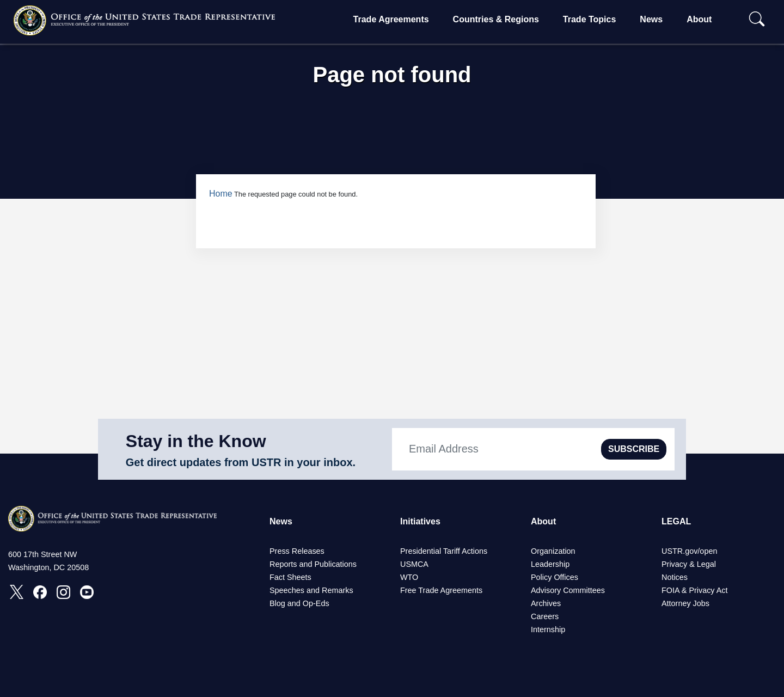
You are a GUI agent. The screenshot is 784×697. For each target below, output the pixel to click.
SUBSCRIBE (634, 449)
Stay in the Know (196, 441)
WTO (409, 577)
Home (221, 194)
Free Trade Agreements (441, 590)
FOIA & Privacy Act (695, 590)
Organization (553, 551)
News (651, 19)
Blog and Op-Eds (299, 603)
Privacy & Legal (689, 564)
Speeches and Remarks (311, 590)
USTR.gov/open (689, 551)
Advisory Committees (568, 590)
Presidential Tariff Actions (444, 551)
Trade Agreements (391, 19)
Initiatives (420, 521)
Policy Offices (555, 577)
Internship (548, 629)
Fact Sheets (290, 577)
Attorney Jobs (685, 603)
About (699, 19)
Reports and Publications (313, 564)
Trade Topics (590, 19)
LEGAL (676, 521)
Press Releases (297, 551)
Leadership (550, 564)
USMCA (414, 564)
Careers (545, 616)
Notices (675, 577)
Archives (546, 603)
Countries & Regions (496, 19)
